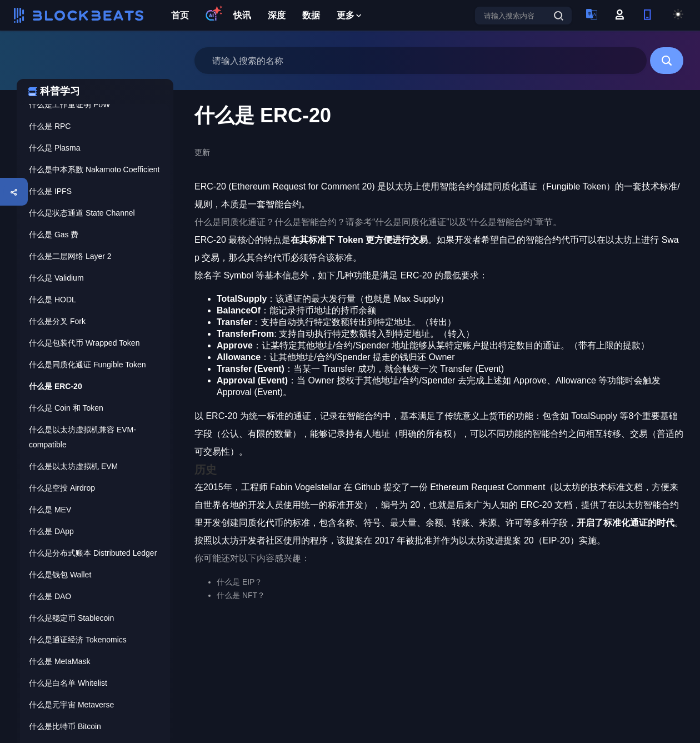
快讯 (242, 15)
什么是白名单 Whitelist (68, 683)
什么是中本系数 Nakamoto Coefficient (94, 169)
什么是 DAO (50, 596)
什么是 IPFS (50, 191)
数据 (311, 15)
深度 (277, 15)
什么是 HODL (52, 300)
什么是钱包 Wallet (60, 575)
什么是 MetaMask (59, 661)
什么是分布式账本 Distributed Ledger (93, 553)
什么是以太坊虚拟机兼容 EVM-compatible (82, 437)
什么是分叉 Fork (57, 321)
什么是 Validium (56, 278)
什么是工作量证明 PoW (69, 104)
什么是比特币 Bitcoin (65, 726)
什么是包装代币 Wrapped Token (84, 343)
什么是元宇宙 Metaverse (71, 705)
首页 (180, 15)
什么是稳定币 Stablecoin (71, 618)
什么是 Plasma (55, 148)
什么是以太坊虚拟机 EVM (73, 466)
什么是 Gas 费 (54, 235)
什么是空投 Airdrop (62, 488)
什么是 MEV (50, 510)
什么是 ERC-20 (56, 386)
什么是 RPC (50, 126)
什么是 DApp (51, 531)
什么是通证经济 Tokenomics (78, 640)
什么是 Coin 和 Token (66, 408)
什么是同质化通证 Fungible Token (87, 365)
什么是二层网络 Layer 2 (70, 256)
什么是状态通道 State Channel (82, 213)
